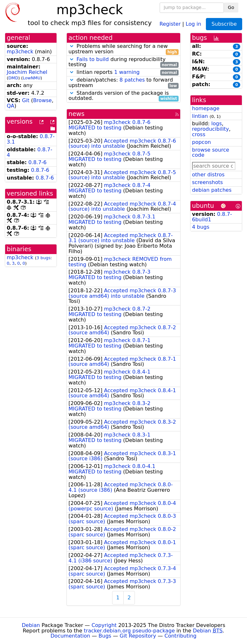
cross (199, 134)
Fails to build (93, 59)
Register (170, 24)
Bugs (105, 636)
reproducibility (211, 129)
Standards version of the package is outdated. (123, 96)
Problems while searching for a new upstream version (123, 49)
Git (26, 100)
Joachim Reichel (27, 72)
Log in (193, 24)
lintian (200, 116)
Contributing (181, 636)
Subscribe (224, 24)
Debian (31, 625)
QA (11, 106)
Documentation (70, 636)
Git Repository (138, 636)
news (76, 114)
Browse (42, 100)
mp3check (20, 52)
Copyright (104, 625)
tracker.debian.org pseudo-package (129, 631)
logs (217, 124)
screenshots (207, 182)
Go (231, 7)
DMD (13, 78)
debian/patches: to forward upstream (123, 83)
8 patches (132, 80)
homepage (206, 108)
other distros (208, 175)
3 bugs (44, 258)
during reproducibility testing (123, 62)
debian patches (212, 190)
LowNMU (32, 78)
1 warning (127, 72)
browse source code (211, 153)
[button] (72, 46)
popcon (202, 142)
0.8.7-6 (37, 162)
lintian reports (123, 72)
